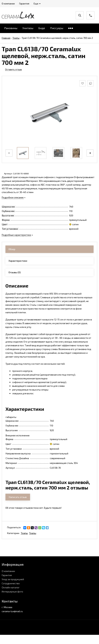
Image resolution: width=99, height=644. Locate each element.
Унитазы (28, 28)
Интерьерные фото (12, 591)
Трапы (24, 533)
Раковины (11, 28)
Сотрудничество (11, 583)
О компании (8, 571)
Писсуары (57, 28)
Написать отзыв (18, 497)
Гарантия (7, 575)
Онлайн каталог (11, 587)
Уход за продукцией (13, 579)
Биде (42, 28)
